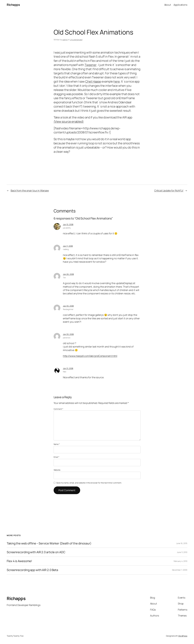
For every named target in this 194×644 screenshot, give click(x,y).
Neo (65, 372)
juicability (67, 228)
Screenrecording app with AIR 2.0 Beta (32, 570)
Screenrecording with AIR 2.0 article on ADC (36, 552)
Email (56, 457)
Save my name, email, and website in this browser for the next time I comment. (89, 483)
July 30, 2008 (68, 306)
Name (57, 444)
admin (65, 40)
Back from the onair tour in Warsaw (30, 190)
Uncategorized (76, 40)
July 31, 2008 (68, 368)
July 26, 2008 (68, 274)
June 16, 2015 (182, 543)
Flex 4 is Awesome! (19, 561)
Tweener (91, 65)
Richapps (13, 5)
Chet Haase (93, 81)
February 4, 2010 (180, 561)
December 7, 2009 (180, 570)
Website (57, 470)
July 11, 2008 (68, 246)
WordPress (183, 636)
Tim (64, 278)
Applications (180, 5)
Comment (58, 409)
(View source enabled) (69, 122)
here (117, 81)
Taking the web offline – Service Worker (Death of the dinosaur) (49, 543)
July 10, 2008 (68, 224)
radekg (66, 249)
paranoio (67, 338)
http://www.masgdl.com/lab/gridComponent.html (90, 356)
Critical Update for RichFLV (169, 190)
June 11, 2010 (182, 552)
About (168, 5)
